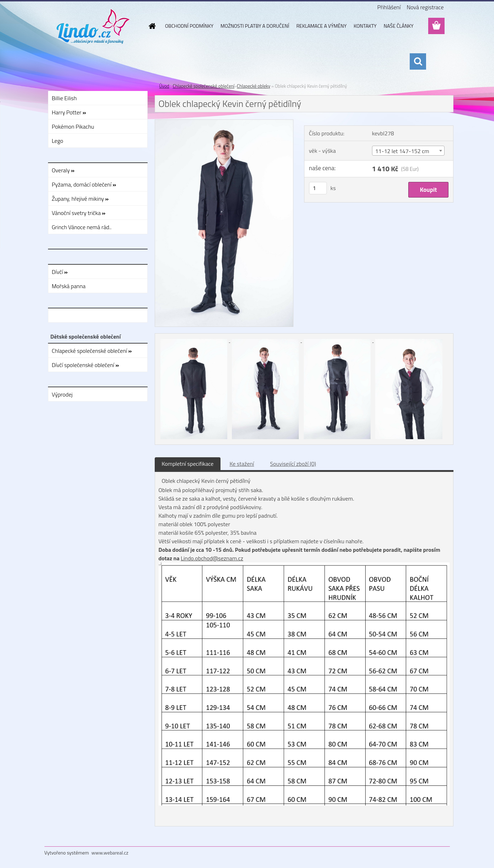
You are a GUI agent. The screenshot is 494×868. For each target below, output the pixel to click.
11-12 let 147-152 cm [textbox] (402, 151)
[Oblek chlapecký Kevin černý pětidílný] (224, 123)
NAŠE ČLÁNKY (399, 26)
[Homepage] (152, 26)
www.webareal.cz (110, 853)
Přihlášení (389, 7)
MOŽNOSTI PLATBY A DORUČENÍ (255, 26)
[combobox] (408, 151)
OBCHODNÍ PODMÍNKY (189, 26)
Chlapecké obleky (254, 86)
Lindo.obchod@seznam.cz (212, 558)
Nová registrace (425, 7)
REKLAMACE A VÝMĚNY (321, 26)
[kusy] (318, 188)
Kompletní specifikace (188, 464)
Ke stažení (242, 464)
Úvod (164, 86)
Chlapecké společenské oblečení (204, 86)
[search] (418, 61)
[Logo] (93, 26)
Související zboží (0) (293, 464)
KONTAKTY (365, 26)
